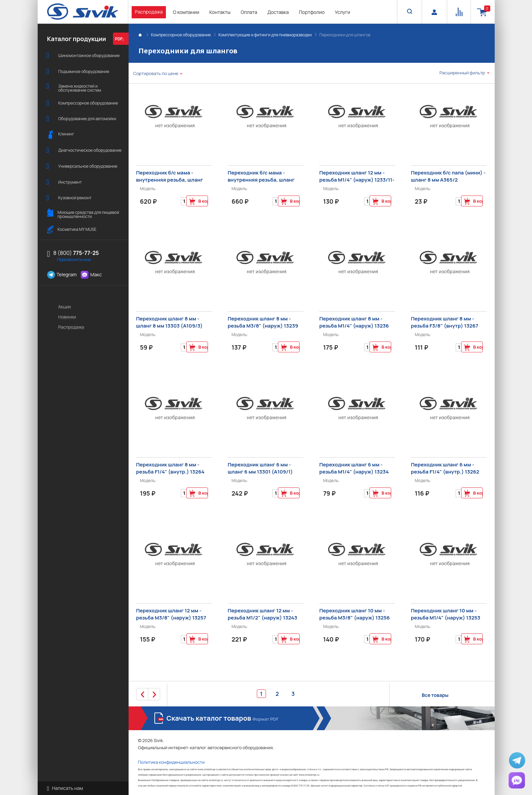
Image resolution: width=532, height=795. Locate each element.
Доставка (278, 12)
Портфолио (312, 12)
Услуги (343, 12)
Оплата (249, 12)
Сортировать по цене (156, 73)
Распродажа (149, 12)
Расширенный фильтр (462, 73)
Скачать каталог (223, 718)
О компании (186, 12)
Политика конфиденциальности (172, 762)
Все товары (435, 695)
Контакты (220, 12)
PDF (120, 39)
